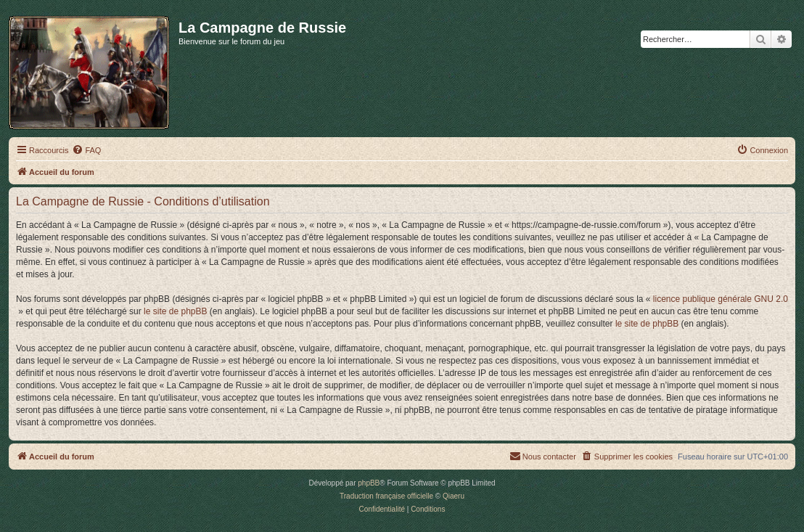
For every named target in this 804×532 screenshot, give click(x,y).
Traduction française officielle (386, 496)
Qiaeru (454, 496)
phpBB (369, 483)
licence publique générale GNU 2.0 (721, 299)
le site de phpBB (175, 311)
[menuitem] (86, 150)
